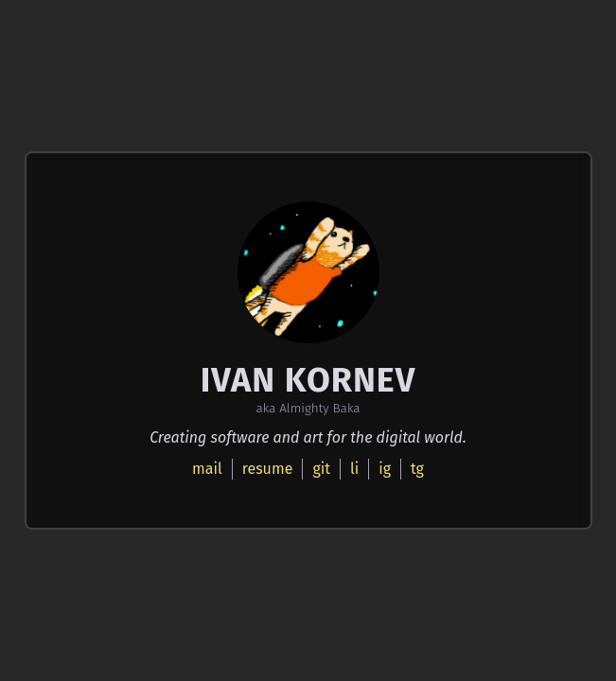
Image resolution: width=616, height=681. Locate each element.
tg (417, 469)
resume (268, 469)
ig (385, 469)
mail (207, 469)
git (321, 469)
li (354, 469)
